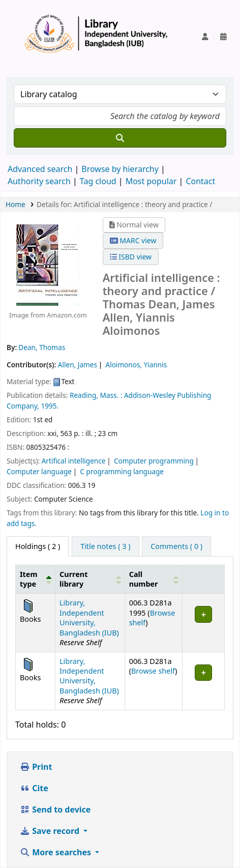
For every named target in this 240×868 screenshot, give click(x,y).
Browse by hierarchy (120, 169)
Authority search (39, 181)
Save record (51, 831)
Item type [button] (28, 579)
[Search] (120, 138)
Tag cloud (98, 181)
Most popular (151, 181)
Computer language (39, 471)
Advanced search (40, 169)
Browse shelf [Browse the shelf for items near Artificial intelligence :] (153, 671)
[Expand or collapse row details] (204, 623)
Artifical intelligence (74, 461)
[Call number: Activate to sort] (154, 579)
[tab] (105, 546)
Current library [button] (73, 579)
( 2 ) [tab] (38, 546)
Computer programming (154, 461)
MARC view (133, 240)
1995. (50, 406)
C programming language (122, 471)
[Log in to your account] (205, 37)
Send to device (55, 809)
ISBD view (131, 257)
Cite (34, 788)
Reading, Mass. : (96, 395)
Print (36, 767)
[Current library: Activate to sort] (90, 579)
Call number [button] (144, 579)
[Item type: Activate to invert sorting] (36, 579)
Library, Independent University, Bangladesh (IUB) (89, 617)
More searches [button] (56, 852)
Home (16, 204)
